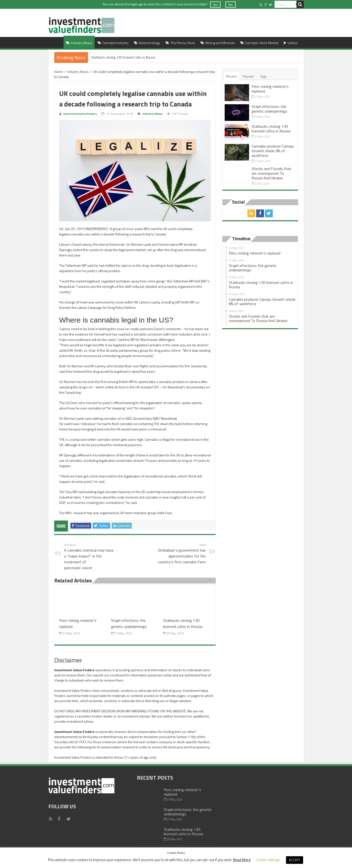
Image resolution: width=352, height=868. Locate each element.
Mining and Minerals (218, 43)
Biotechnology (147, 43)
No (231, 5)
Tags (263, 76)
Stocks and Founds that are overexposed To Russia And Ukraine (271, 173)
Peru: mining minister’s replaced (270, 89)
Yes (215, 5)
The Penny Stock (180, 43)
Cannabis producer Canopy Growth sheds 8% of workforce (273, 151)
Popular (248, 76)
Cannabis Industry (113, 43)
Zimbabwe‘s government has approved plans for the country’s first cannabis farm (181, 554)
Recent (231, 76)
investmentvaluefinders (80, 114)
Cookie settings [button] (268, 860)
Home (57, 42)
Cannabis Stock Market (259, 43)
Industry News (79, 43)
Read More (242, 860)
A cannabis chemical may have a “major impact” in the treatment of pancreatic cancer (89, 556)
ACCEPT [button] (295, 860)
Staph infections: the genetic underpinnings (129, 623)
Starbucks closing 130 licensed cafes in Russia (123, 57)
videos (291, 43)
